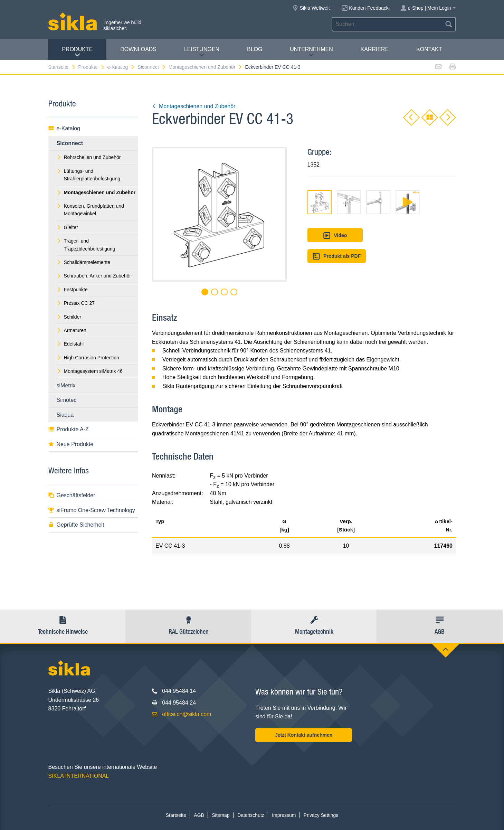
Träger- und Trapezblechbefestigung (86, 245)
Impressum (284, 815)
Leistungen (202, 52)
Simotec (67, 400)
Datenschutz (251, 815)
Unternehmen (311, 52)
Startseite (62, 67)
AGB (199, 815)
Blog (255, 49)
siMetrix (66, 385)
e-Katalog (121, 67)
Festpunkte (72, 290)
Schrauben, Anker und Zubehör (94, 276)
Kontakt (429, 49)
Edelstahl (70, 344)
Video (335, 235)
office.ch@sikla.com (187, 714)
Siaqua (65, 415)
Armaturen (72, 330)
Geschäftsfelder (72, 495)
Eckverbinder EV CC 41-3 (273, 67)
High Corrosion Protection (88, 358)
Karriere (375, 49)
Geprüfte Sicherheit (76, 525)
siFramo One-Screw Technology (92, 510)
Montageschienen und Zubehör (206, 67)
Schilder (69, 317)
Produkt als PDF (337, 256)
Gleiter (67, 227)
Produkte (77, 52)
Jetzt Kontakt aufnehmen (304, 735)
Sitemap (221, 815)
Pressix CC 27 (76, 303)
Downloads (138, 49)
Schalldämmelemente (84, 262)
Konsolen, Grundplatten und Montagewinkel (90, 210)
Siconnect (152, 67)
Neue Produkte (71, 444)
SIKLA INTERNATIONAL (79, 776)
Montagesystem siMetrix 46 (90, 371)
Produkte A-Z (69, 429)
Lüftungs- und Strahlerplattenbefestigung (88, 175)
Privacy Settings (321, 815)
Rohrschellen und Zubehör (89, 157)
